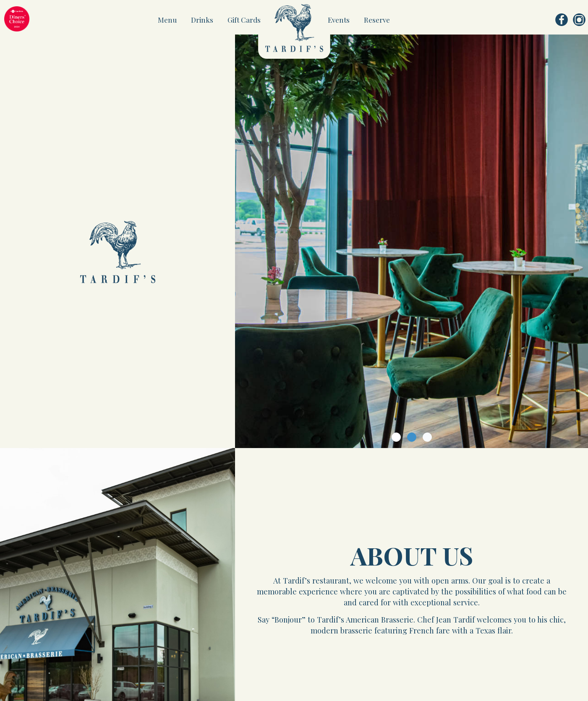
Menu (168, 20)
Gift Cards (244, 20)
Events (340, 20)
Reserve (377, 20)
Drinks (203, 20)
